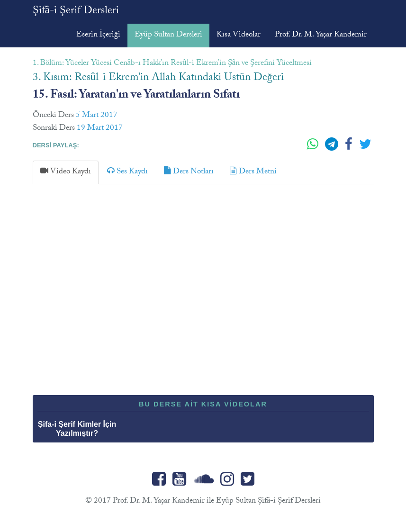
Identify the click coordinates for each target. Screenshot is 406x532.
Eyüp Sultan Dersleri (168, 35)
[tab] (66, 172)
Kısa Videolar (239, 35)
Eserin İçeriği (98, 35)
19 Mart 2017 (100, 129)
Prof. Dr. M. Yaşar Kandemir (321, 35)
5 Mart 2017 (97, 116)
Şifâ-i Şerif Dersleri (76, 12)
